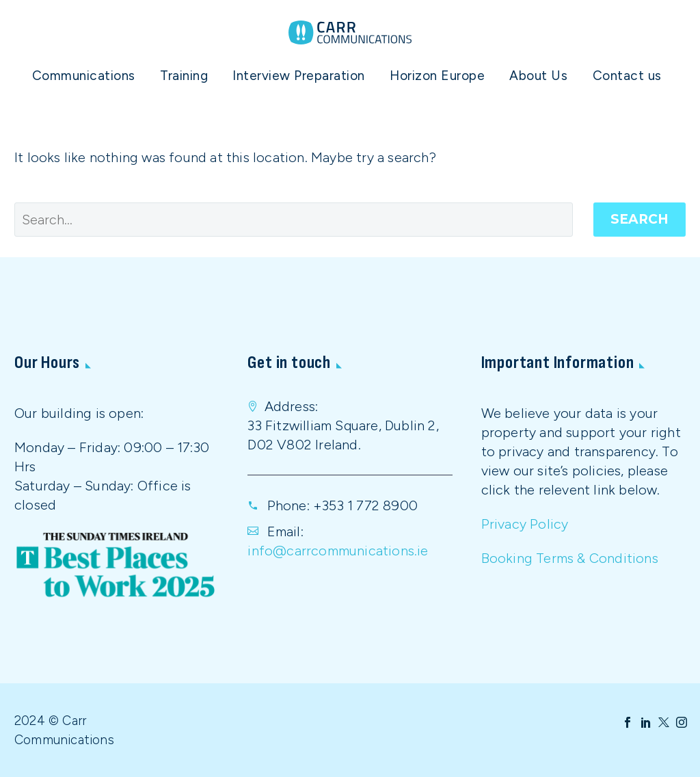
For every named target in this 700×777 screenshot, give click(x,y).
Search (640, 219)
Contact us (627, 76)
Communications (84, 76)
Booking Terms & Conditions (570, 558)
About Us (538, 76)
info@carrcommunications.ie (338, 551)
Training (184, 76)
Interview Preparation (299, 76)
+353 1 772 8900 (365, 505)
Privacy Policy (525, 524)
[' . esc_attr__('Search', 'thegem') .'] (294, 220)
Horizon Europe (437, 76)
